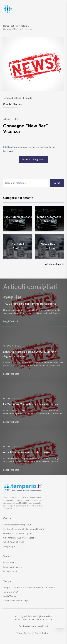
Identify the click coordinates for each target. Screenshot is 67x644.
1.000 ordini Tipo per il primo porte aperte (30, 304)
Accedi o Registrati (33, 159)
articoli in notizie (11, 119)
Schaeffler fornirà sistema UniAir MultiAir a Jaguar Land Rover (30, 354)
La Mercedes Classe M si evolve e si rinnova (31, 404)
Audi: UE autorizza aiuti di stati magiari (27, 452)
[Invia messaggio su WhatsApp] (60, 626)
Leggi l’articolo (11, 321)
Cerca (57, 183)
